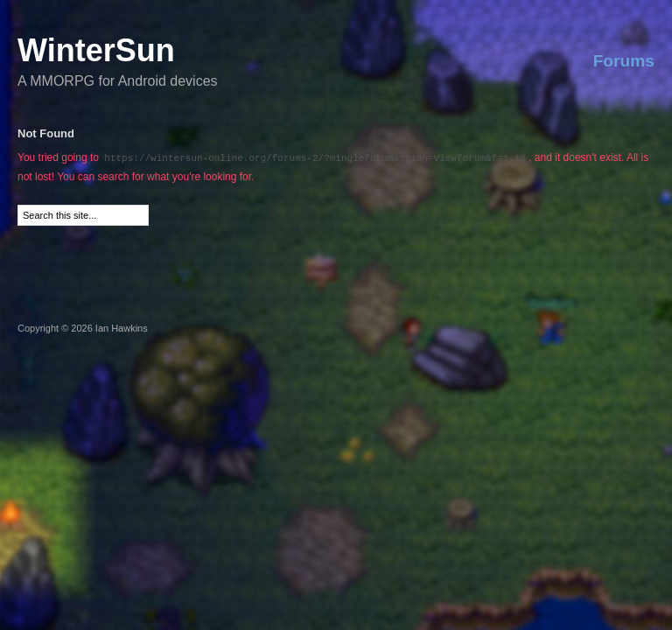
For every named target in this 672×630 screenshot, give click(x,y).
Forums (624, 61)
